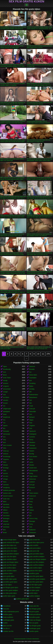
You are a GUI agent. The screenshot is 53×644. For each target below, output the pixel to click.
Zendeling (32, 383)
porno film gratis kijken (36, 576)
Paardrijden (33, 378)
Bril (30, 516)
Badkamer (32, 530)
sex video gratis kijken (10, 593)
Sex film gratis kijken (27, 2)
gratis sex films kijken (10, 565)
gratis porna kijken (35, 548)
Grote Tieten (7, 378)
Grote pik (32, 409)
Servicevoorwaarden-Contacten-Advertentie (26, 639)
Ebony (31, 440)
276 (48, 354)
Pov (4, 420)
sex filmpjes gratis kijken (11, 588)
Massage (32, 521)
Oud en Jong (33, 518)
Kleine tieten (33, 375)
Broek (5, 533)
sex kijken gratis (34, 590)
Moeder (32, 465)
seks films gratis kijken (36, 582)
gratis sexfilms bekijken (36, 565)
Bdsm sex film (7, 626)
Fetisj (31, 502)
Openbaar (6, 504)
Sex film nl (6, 629)
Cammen (6, 485)
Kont (4, 372)
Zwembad (6, 527)
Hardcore (32, 366)
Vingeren (32, 426)
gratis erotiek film (35, 540)
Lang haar (6, 524)
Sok (30, 513)
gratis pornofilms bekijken (11, 554)
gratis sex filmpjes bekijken (38, 559)
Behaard (32, 417)
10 (38, 354)
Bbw (4, 530)
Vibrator (5, 465)
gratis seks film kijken (10, 557)
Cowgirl (5, 392)
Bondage (6, 468)
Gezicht (5, 473)
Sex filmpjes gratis (35, 609)
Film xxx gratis (34, 623)
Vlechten (6, 513)
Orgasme (6, 459)
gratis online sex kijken (10, 548)
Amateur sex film (8, 631)
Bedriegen (6, 518)
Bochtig (32, 454)
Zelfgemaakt (7, 409)
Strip (4, 440)
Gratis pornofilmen (35, 614)
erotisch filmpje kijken (10, 540)
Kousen (5, 403)
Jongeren (6, 386)
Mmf (4, 442)
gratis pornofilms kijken (36, 554)
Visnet (31, 499)
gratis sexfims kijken (36, 568)
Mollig (31, 473)
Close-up (6, 451)
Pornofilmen (7, 606)
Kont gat (32, 485)
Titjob (31, 507)
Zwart (5, 414)
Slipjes (31, 420)
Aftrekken (32, 442)
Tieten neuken (34, 493)
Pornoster (6, 431)
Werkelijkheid (33, 471)
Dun (4, 437)
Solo (31, 414)
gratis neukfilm (34, 545)
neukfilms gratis (34, 574)
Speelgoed (6, 412)
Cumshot (32, 437)
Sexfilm (5, 623)
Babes (31, 386)
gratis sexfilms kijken (9, 568)
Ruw (31, 504)
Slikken (5, 510)
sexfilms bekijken (35, 596)
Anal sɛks (6, 609)
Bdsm (31, 459)
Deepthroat (6, 417)
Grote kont (33, 496)
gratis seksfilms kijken (10, 559)
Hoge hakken (33, 476)
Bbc (4, 428)
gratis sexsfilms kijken (10, 571)
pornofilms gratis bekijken (37, 579)
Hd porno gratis (34, 612)
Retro (5, 482)
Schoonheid (7, 389)
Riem (5, 462)
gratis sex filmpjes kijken (11, 562)
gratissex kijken (8, 574)
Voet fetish (6, 516)
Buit (30, 381)
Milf (30, 392)
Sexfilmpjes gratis (8, 620)
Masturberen (33, 397)
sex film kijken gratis (36, 585)
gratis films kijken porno (37, 543)
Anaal (31, 406)
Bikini (5, 502)
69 (30, 490)
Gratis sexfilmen (8, 617)
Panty (31, 524)
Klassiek (6, 521)
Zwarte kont (33, 468)
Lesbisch (32, 482)
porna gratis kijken (9, 576)
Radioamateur (34, 395)
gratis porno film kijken (10, 551)
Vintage (5, 479)
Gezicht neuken (8, 496)
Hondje (5, 381)
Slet (30, 403)
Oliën (5, 471)
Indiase (32, 510)
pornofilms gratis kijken (10, 582)
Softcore (6, 454)
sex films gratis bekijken (10, 590)
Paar (31, 423)
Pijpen (5, 366)
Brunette (32, 369)
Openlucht (32, 431)
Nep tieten (6, 507)
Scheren (6, 383)
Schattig (32, 389)
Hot (4, 406)
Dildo (5, 448)
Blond (5, 375)
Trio (4, 423)
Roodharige (7, 457)
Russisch (32, 488)
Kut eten (6, 476)
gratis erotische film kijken (11, 543)
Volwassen (33, 533)
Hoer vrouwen (7, 445)
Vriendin (6, 400)
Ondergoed (33, 434)
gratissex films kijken (36, 571)
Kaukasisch (33, 448)
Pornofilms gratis (34, 617)
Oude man (6, 499)
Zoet (31, 428)
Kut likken (6, 397)
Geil (30, 400)
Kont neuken (33, 457)
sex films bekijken (35, 588)
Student (32, 451)
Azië (4, 395)
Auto (31, 527)
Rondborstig (7, 369)
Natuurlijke (33, 412)
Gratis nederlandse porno (11, 612)
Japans (5, 426)
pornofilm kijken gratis (10, 579)
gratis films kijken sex (10, 545)
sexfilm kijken (33, 593)
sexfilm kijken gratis (9, 596)
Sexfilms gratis (8, 614)
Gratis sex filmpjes (35, 620)
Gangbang (6, 488)
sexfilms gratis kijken (23, 599)
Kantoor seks (7, 493)
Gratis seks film (34, 606)
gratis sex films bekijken (37, 562)
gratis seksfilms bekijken (37, 557)
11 (43, 354)
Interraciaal (6, 434)
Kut (30, 372)
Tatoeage (32, 445)
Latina (31, 462)
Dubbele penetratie (9, 490)
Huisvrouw (33, 479)
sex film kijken (7, 585)
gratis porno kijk (34, 551)
